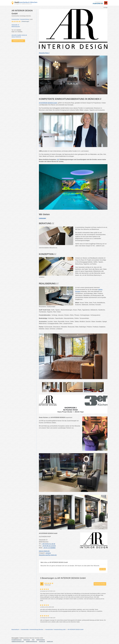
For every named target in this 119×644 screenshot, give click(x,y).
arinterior (48, 553)
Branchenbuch (15, 630)
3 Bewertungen (25, 21)
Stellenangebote (41, 640)
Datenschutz (27, 640)
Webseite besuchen (18, 41)
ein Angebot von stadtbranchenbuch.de (23, 4)
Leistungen (42, 218)
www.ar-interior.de (16, 37)
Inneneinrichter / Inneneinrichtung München (32, 630)
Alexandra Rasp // (44, 53)
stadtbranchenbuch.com (18, 641)
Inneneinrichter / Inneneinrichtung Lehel (55, 630)
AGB (33, 640)
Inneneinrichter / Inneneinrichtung (20, 19)
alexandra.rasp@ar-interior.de (19, 35)
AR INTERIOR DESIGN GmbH (75, 630)
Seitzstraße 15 (23, 26)
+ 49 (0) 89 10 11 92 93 (49, 546)
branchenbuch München (26, 2)
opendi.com (50, 641)
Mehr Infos (103, 569)
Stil (58, 160)
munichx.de (42, 641)
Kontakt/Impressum (17, 640)
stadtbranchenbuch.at (31, 641)
